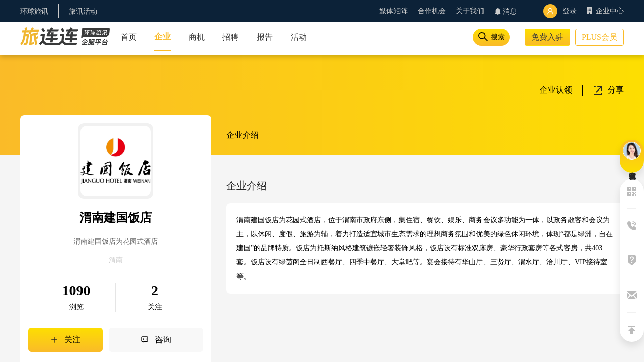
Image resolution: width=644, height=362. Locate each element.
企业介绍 (243, 135)
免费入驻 (547, 37)
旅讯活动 (83, 11)
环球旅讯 (34, 11)
